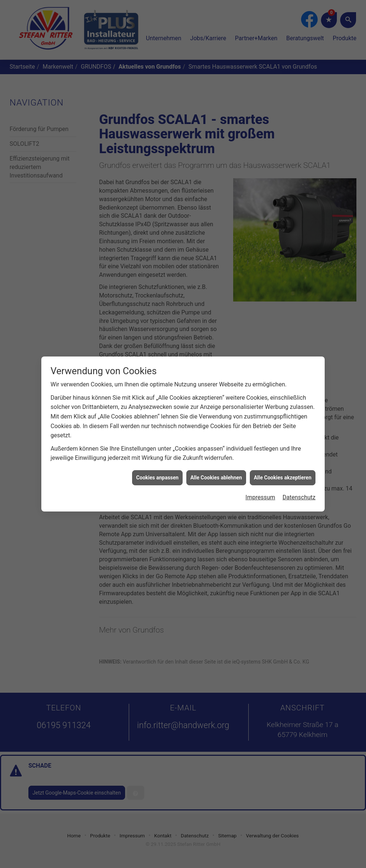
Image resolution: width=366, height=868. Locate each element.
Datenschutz (299, 485)
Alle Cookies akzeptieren (283, 466)
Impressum (260, 485)
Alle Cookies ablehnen (216, 466)
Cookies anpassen (157, 466)
